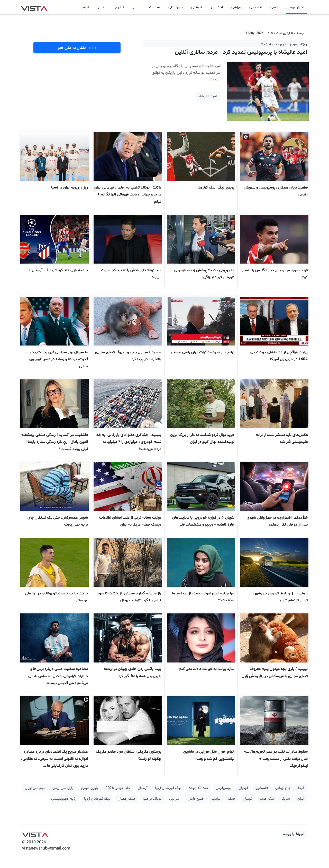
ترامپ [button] (216, 799)
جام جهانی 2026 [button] (118, 788)
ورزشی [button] (236, 7)
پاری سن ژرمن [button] (63, 788)
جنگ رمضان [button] (127, 799)
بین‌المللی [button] (176, 7)
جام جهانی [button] (283, 788)
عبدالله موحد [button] (198, 788)
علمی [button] (137, 7)
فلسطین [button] (262, 788)
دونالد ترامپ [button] (152, 799)
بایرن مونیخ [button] (90, 788)
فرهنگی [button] (197, 7)
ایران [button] (301, 799)
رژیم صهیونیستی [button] (64, 799)
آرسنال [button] (143, 788)
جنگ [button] (232, 799)
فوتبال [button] (243, 788)
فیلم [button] (86, 7)
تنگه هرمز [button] (267, 799)
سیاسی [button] (276, 7)
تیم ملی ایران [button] (35, 788)
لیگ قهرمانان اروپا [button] (168, 788)
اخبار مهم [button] (297, 7)
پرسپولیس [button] (223, 788)
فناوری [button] (120, 7)
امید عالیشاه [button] (208, 96)
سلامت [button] (154, 7)
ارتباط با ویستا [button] (293, 834)
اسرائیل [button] (175, 799)
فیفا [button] (301, 788)
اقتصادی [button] (255, 7)
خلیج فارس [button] (196, 799)
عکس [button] (102, 7)
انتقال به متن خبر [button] (77, 48)
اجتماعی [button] (217, 7)
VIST (34, 7)
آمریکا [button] (286, 799)
